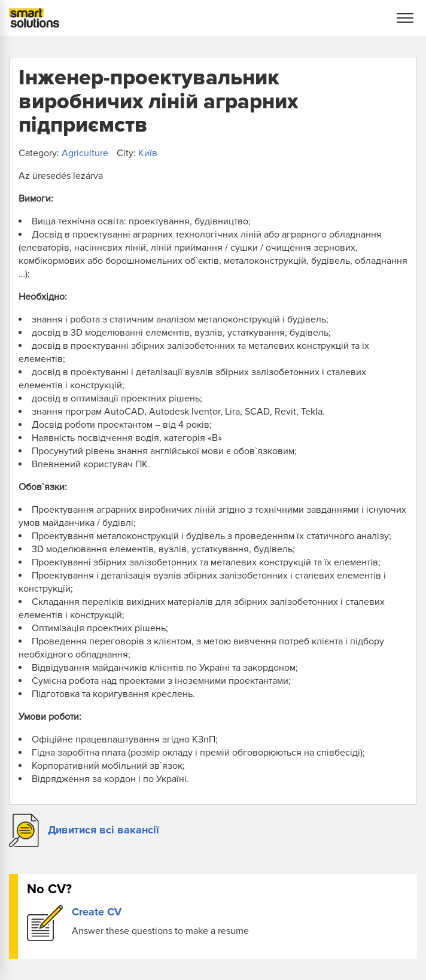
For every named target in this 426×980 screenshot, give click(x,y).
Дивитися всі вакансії (104, 830)
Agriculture (85, 153)
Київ (148, 153)
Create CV (97, 912)
